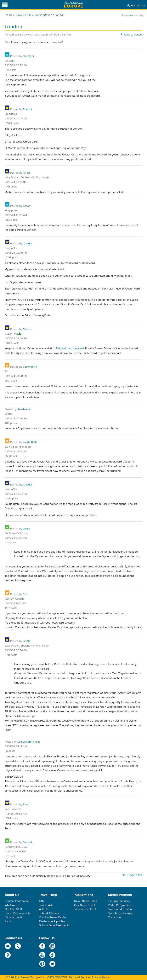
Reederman (24, 409)
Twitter (52, 964)
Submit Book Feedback (54, 925)
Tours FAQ (45, 905)
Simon (27, 206)
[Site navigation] (5, 5)
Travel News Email (85, 901)
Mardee (28, 329)
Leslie (26, 529)
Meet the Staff (13, 909)
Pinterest (42, 964)
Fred (26, 804)
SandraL (28, 842)
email (8, 946)
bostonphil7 (30, 367)
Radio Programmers (121, 905)
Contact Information (17, 901)
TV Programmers (119, 901)
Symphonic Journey (120, 913)
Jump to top (134, 875)
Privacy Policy (100, 977)
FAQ (42, 901)
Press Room (116, 917)
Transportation (43, 15)
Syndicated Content (120, 909)
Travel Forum (23, 15)
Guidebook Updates (52, 921)
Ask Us (44, 909)
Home (9, 15)
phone (18, 946)
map (8, 955)
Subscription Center (86, 909)
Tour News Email (84, 905)
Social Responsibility (17, 913)
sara (21, 35)
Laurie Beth (30, 442)
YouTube (42, 955)
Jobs (8, 921)
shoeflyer (29, 56)
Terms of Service (79, 977)
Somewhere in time (29, 742)
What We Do (12, 905)
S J (25, 594)
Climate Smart (13, 917)
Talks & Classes (49, 913)
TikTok (52, 955)
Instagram (52, 946)
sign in (132, 15)
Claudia (27, 244)
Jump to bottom (133, 35)
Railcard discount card (70, 348)
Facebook (42, 946)
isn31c (27, 173)
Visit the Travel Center (53, 917)
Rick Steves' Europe (74, 5)
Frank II (27, 109)
